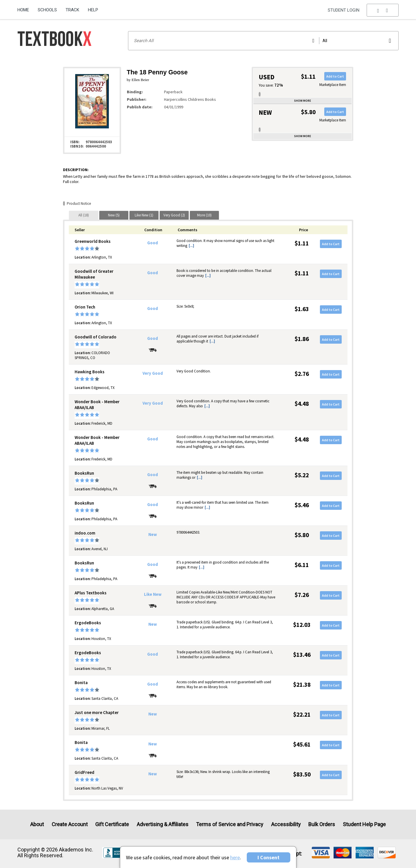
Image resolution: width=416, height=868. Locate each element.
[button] (383, 10)
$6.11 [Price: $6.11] (302, 565)
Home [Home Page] (23, 10)
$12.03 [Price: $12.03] (302, 625)
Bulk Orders (322, 824)
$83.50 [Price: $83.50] (302, 774)
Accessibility (286, 824)
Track (72, 10)
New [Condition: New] (153, 535)
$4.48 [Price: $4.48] (302, 404)
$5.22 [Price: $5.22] (302, 475)
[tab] (84, 215)
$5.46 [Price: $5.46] (302, 505)
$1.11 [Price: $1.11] (302, 243)
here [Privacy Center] (235, 857)
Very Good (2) (174, 215)
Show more (302, 101)
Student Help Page (364, 824)
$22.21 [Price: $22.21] (302, 714)
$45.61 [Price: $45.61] (302, 744)
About (37, 824)
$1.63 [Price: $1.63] (302, 309)
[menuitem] (25, 8)
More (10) (204, 215)
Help (93, 10)
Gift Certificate (112, 824)
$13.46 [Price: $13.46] (302, 655)
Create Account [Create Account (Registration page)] (70, 824)
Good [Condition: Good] (153, 243)
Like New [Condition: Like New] (153, 594)
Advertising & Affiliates (163, 824)
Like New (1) (144, 215)
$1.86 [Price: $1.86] (302, 339)
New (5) (114, 215)
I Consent (269, 857)
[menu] (383, 10)
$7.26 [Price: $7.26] (302, 595)
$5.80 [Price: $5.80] (302, 535)
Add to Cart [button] (335, 76)
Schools (47, 10)
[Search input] (263, 41)
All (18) (84, 215)
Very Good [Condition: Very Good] (153, 373)
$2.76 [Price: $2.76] (302, 374)
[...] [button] (191, 246)
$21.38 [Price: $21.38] (302, 685)
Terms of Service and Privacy (230, 824)
